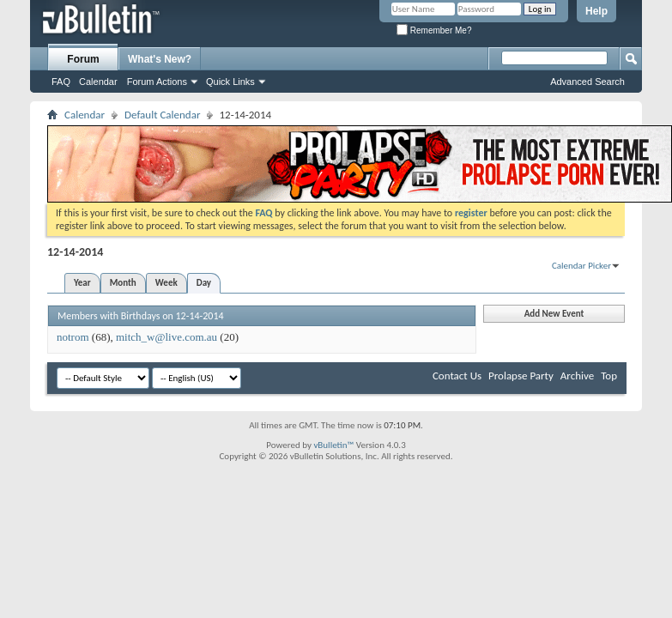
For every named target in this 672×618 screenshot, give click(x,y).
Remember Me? (434, 30)
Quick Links (230, 82)
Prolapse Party (521, 376)
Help (596, 11)
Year (82, 283)
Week (166, 283)
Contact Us (457, 376)
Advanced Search (587, 82)
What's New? (160, 59)
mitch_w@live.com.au (166, 337)
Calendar (98, 82)
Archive (577, 376)
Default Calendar (162, 115)
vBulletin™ (333, 445)
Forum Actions (157, 82)
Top (609, 376)
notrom (73, 337)
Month (123, 283)
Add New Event (554, 314)
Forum (83, 59)
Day (204, 283)
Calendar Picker (581, 266)
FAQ (61, 82)
